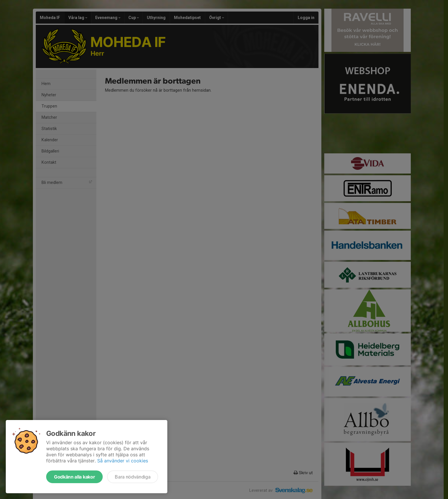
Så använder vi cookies (123, 461)
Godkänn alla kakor (74, 477)
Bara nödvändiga (133, 477)
